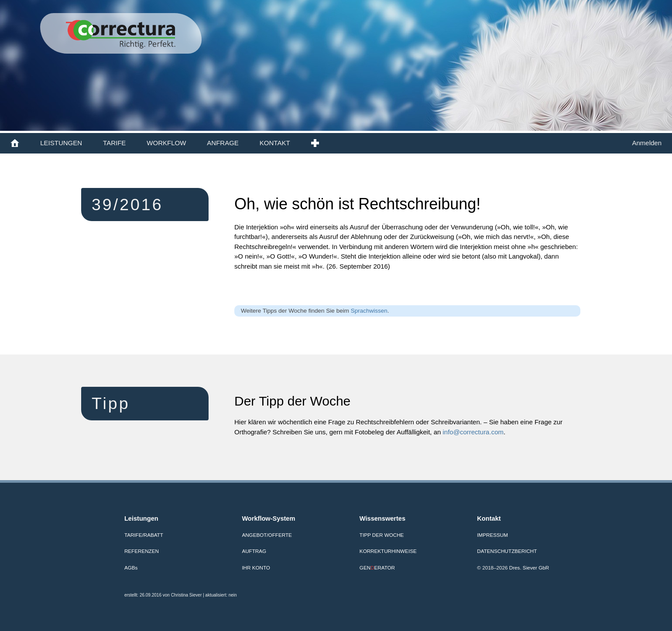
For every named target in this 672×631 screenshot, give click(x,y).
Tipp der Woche (382, 535)
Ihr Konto (256, 568)
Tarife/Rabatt (144, 535)
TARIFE (114, 143)
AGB (131, 568)
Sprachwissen (369, 311)
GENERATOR (377, 568)
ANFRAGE (223, 143)
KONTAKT (275, 143)
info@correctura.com (473, 432)
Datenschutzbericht (507, 551)
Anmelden (647, 143)
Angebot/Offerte (267, 535)
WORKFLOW (166, 143)
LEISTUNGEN (61, 143)
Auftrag (254, 551)
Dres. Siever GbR (529, 568)
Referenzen (142, 551)
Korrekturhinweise (388, 551)
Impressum (492, 535)
